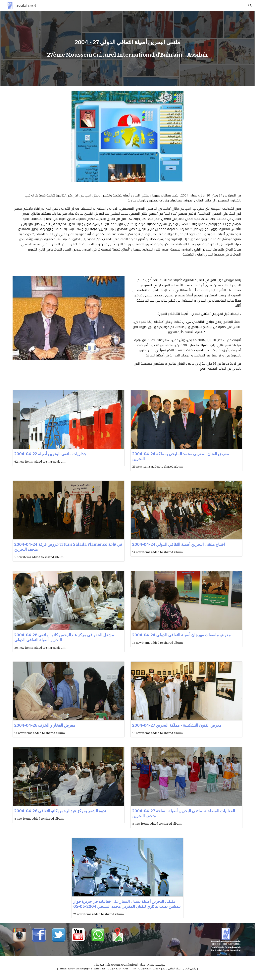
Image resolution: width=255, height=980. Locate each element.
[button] (250, 6)
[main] (127, 42)
